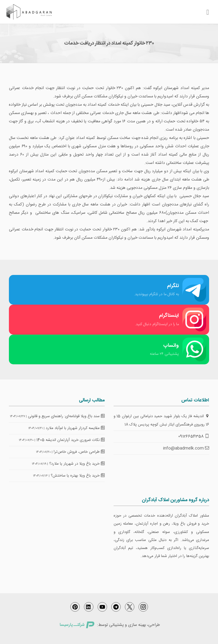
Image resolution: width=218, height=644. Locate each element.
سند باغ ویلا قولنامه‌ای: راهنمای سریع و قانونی (66, 416)
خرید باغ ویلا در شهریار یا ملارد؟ (77, 464)
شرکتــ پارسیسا (77, 625)
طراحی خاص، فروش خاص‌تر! (79, 452)
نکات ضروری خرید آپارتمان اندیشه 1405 (71, 440)
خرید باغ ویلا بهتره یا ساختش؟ (78, 476)
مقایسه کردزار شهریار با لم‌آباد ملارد (75, 428)
